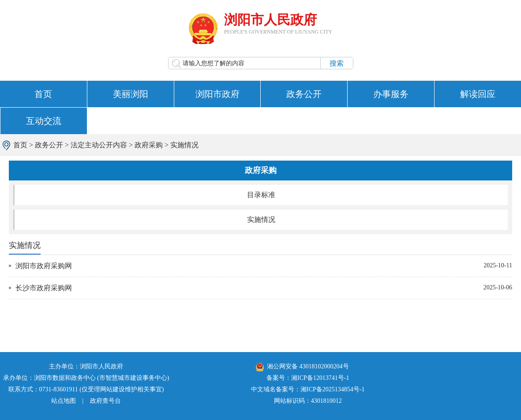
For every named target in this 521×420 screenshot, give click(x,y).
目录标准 (261, 195)
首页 (43, 94)
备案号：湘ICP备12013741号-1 (308, 378)
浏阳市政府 (217, 94)
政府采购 (149, 145)
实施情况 (184, 145)
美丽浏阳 (131, 94)
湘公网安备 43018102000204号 (302, 366)
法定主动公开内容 (99, 145)
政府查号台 (105, 401)
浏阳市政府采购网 (44, 266)
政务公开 (304, 94)
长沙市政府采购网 (44, 288)
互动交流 (44, 121)
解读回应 (478, 94)
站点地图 (64, 401)
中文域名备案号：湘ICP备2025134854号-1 (308, 389)
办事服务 (391, 94)
